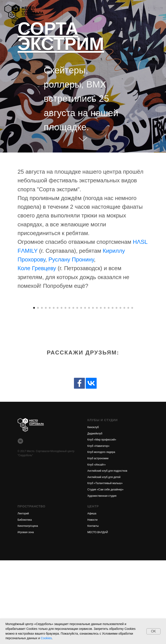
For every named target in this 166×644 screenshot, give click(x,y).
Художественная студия (102, 579)
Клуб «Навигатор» (98, 530)
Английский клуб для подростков (107, 554)
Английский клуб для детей (104, 561)
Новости (92, 603)
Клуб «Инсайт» (97, 548)
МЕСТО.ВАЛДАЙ (98, 616)
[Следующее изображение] (157, 343)
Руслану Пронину (71, 259)
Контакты (93, 610)
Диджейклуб (95, 517)
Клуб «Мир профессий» (102, 523)
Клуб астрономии (98, 542)
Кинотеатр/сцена (28, 610)
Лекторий (23, 597)
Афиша (92, 597)
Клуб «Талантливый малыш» (105, 567)
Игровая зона (26, 616)
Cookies (46, 638)
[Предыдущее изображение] (9, 343)
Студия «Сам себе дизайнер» (106, 573)
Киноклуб (93, 511)
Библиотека (25, 603)
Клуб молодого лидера (101, 536)
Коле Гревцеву (37, 268)
